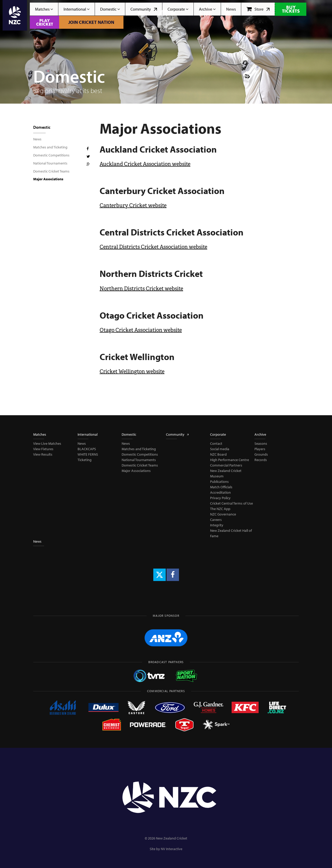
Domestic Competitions (51, 155)
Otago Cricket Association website (141, 330)
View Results (43, 454)
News (231, 9)
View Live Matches (47, 443)
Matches (44, 9)
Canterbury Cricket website (133, 205)
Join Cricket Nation (91, 22)
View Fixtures (43, 449)
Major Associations (48, 179)
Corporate (178, 9)
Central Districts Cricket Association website (153, 247)
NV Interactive (172, 849)
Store (258, 9)
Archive (207, 9)
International (77, 9)
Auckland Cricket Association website (145, 164)
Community (144, 9)
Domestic (110, 9)
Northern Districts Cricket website (141, 289)
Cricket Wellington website (132, 371)
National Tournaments (50, 163)
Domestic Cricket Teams (51, 171)
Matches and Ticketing (50, 147)
